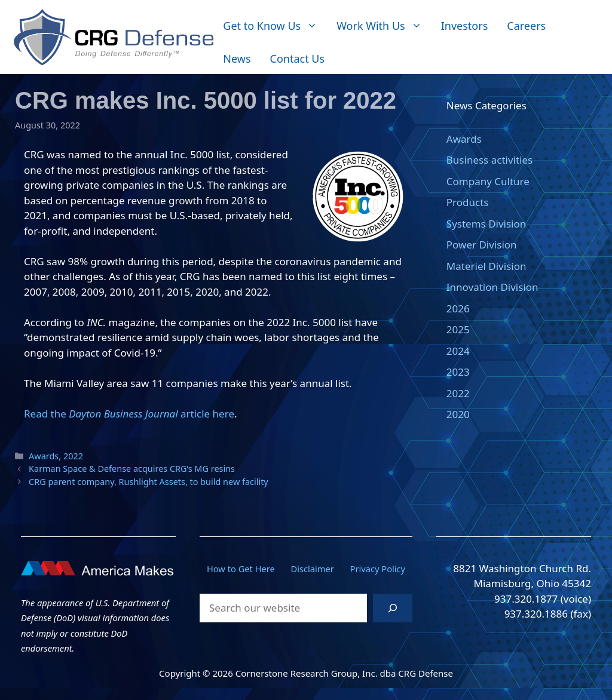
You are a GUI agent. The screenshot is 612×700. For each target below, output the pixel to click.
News (237, 59)
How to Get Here (241, 569)
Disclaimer (313, 569)
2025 (458, 329)
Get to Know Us (275, 26)
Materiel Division (486, 266)
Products (468, 202)
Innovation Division (492, 287)
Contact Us (298, 59)
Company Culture (488, 181)
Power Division (482, 245)
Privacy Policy (378, 569)
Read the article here (129, 414)
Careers (526, 26)
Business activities (489, 160)
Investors (465, 26)
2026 (458, 308)
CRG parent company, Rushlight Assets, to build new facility (149, 482)
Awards (44, 456)
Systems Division (486, 224)
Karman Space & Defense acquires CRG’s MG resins (132, 469)
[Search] (393, 608)
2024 (458, 351)
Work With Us (384, 26)
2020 (458, 414)
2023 (458, 372)
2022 (73, 456)
